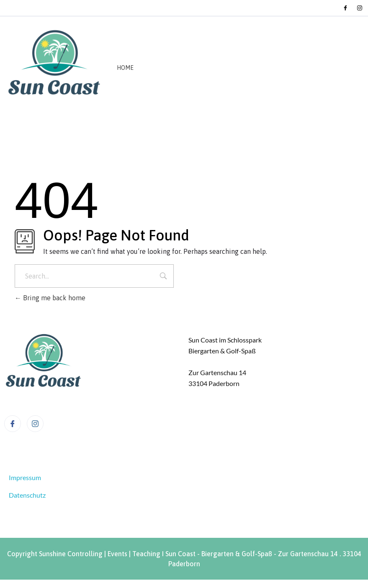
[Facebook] (345, 8)
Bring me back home (50, 298)
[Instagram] (360, 8)
